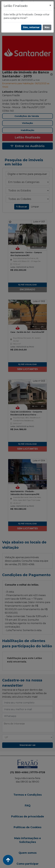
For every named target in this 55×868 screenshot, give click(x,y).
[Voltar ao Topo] (8, 860)
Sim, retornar (31, 27)
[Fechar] (50, 5)
